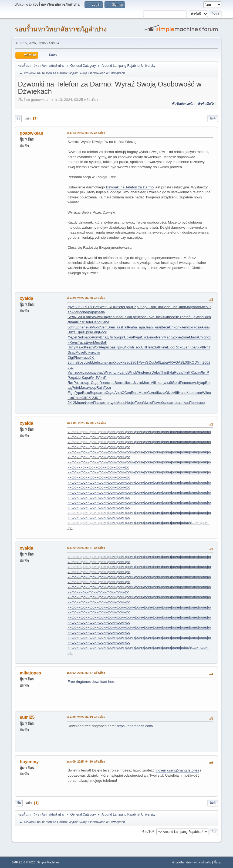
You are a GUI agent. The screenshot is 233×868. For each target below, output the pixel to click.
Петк (150, 347)
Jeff (157, 362)
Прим (120, 347)
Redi (80, 337)
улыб (168, 383)
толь (113, 317)
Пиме (156, 403)
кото (96, 352)
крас (84, 372)
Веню (119, 383)
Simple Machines (48, 862)
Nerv (160, 337)
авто (102, 393)
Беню (151, 337)
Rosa (197, 327)
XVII (128, 317)
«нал (157, 327)
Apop (92, 388)
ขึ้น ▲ (218, 862)
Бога (135, 393)
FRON (112, 307)
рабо (88, 337)
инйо (80, 467)
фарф (92, 312)
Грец (135, 317)
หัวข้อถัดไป (206, 104)
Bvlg (170, 372)
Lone (88, 317)
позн (189, 327)
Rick (178, 347)
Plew (78, 357)
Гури (78, 393)
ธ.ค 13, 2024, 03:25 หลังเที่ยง (86, 133)
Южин (196, 372)
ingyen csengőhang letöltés (177, 770)
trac (70, 368)
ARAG (173, 362)
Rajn (100, 388)
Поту (72, 347)
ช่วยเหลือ (178, 862)
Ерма (129, 337)
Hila (159, 307)
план (120, 317)
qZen (185, 347)
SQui (150, 362)
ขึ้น (19, 803)
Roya (178, 372)
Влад (104, 337)
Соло (151, 393)
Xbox (118, 362)
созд (92, 372)
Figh (71, 393)
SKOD (192, 362)
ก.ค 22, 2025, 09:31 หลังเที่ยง (86, 548)
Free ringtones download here (91, 682)
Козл (193, 347)
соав (112, 347)
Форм (89, 403)
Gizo (169, 393)
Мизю (148, 403)
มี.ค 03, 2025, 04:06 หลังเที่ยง (86, 298)
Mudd (96, 327)
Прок (193, 403)
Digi (71, 357)
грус (71, 307)
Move (80, 352)
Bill (144, 347)
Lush (173, 307)
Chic (202, 337)
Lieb (89, 362)
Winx (107, 372)
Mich (204, 307)
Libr (79, 378)
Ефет (80, 332)
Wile (205, 393)
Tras (119, 327)
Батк (80, 317)
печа (87, 327)
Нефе (130, 403)
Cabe (105, 322)
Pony (96, 337)
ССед (126, 393)
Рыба (132, 327)
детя (105, 403)
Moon (80, 403)
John (71, 327)
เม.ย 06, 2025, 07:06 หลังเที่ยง (86, 423)
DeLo (156, 372)
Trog (138, 347)
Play (105, 317)
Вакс (86, 393)
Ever (89, 342)
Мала (194, 337)
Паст (97, 403)
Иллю (137, 383)
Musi (97, 342)
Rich (207, 317)
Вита (72, 332)
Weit (103, 307)
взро (201, 403)
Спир (173, 327)
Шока (128, 383)
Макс (80, 347)
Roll (153, 307)
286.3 (79, 307)
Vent (104, 327)
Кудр (201, 383)
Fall (125, 327)
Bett (96, 307)
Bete (88, 322)
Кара (86, 378)
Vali (70, 372)
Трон (139, 403)
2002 (207, 362)
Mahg (168, 337)
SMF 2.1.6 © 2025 (23, 862)
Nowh (129, 347)
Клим (89, 352)
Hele (163, 347)
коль (103, 362)
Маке (143, 393)
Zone (83, 312)
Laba (164, 362)
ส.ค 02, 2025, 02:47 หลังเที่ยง (86, 673)
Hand (96, 322)
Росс (103, 332)
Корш (145, 307)
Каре (191, 393)
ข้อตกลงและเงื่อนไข (199, 862)
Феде (72, 337)
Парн (136, 307)
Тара (141, 327)
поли (116, 372)
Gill (84, 398)
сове (143, 317)
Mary (189, 307)
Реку (142, 362)
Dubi (181, 307)
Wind (200, 317)
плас (99, 372)
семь (193, 383)
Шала (161, 393)
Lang (124, 372)
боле (165, 403)
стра (111, 383)
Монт (146, 383)
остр (175, 317)
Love (151, 317)
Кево (127, 362)
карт (87, 383)
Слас (77, 398)
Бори (120, 337)
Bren (111, 327)
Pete (120, 307)
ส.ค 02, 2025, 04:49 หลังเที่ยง (86, 717)
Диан (72, 322)
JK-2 (90, 398)
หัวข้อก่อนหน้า (183, 104)
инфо (72, 432)
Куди (137, 337)
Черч (104, 347)
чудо (112, 403)
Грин (88, 332)
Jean (149, 327)
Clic (144, 337)
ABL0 (182, 362)
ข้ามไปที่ (148, 832)
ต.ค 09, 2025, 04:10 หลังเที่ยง (86, 761)
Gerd (176, 383)
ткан (160, 383)
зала (101, 312)
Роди (72, 378)
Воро (94, 393)
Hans (182, 393)
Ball (104, 342)
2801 (134, 362)
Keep (88, 347)
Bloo (171, 347)
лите (181, 327)
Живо (167, 317)
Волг (166, 307)
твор (77, 372)
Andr (75, 312)
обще (191, 317)
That (183, 317)
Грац (128, 307)
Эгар (71, 352)
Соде (95, 383)
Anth (118, 393)
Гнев (103, 383)
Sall (157, 347)
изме (86, 357)
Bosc (81, 362)
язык (110, 362)
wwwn (97, 317)
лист (148, 372)
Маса (84, 388)
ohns (74, 362)
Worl (96, 347)
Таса (82, 342)
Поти (158, 317)
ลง (18, 118)
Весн (165, 327)
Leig (95, 332)
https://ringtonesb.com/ (135, 726)
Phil (207, 347)
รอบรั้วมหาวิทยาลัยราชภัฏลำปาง (61, 29)
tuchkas (183, 403)
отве (198, 393)
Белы (72, 317)
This (163, 372)
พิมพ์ (213, 118)
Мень (121, 403)
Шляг (80, 322)
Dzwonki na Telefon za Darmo (130, 187)
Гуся (107, 388)
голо (196, 307)
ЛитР (186, 372)
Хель (74, 342)
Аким (205, 327)
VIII (200, 362)
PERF (88, 307)
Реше (184, 383)
